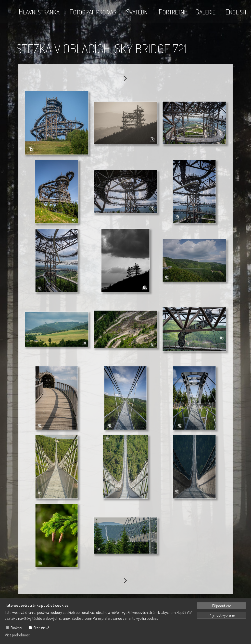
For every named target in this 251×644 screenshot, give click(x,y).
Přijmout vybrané (222, 615)
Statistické (41, 628)
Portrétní (172, 12)
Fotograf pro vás (93, 12)
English (236, 12)
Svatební (137, 12)
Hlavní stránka (39, 12)
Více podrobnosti (18, 635)
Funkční (16, 628)
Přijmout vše (222, 606)
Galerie (205, 12)
